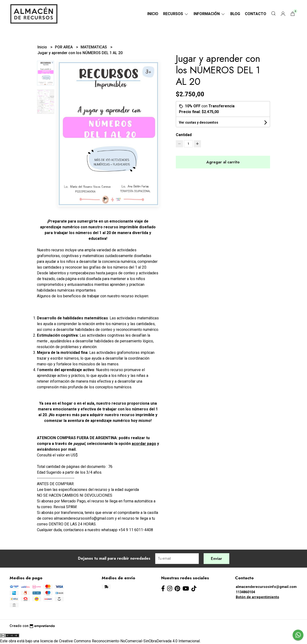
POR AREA (64, 47)
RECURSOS (176, 14)
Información (210, 14)
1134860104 (245, 592)
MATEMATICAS (94, 47)
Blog (235, 14)
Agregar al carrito (223, 162)
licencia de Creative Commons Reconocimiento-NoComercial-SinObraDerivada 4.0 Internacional (120, 641)
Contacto (256, 14)
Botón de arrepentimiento (257, 597)
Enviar (216, 559)
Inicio (153, 14)
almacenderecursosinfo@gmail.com (266, 587)
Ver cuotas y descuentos (199, 122)
